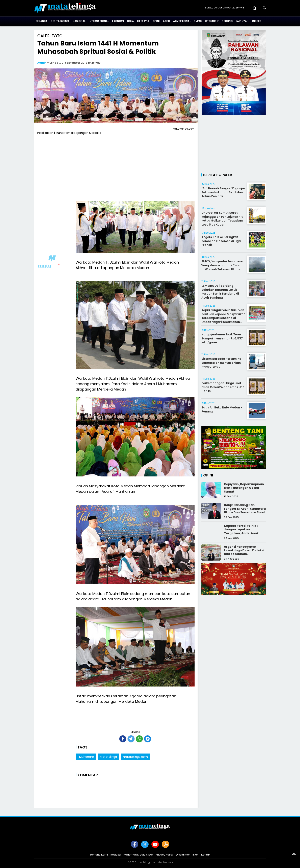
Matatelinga (108, 757)
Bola (131, 21)
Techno (227, 21)
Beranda (42, 21)
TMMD (198, 21)
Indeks (257, 21)
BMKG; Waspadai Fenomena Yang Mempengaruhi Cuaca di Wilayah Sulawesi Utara (222, 265)
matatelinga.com (135, 757)
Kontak (206, 855)
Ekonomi (118, 21)
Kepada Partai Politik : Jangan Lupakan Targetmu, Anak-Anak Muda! (241, 531)
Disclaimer (183, 855)
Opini (156, 21)
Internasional (99, 21)
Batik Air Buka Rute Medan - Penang (222, 409)
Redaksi (116, 855)
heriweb (168, 862)
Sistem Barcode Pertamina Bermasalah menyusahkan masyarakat (221, 363)
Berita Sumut (60, 21)
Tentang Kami (99, 855)
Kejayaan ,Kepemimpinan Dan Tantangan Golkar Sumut (244, 488)
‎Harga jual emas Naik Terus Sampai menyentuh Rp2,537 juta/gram (222, 338)
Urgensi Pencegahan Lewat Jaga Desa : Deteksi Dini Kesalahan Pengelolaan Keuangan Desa (244, 554)
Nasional (79, 21)
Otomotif (212, 21)
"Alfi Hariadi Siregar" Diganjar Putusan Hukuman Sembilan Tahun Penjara (223, 192)
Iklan (196, 855)
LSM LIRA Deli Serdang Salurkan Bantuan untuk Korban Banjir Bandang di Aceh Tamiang (220, 292)
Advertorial (182, 21)
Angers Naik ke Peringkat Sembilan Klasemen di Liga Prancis (221, 241)
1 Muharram (86, 757)
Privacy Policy (165, 855)
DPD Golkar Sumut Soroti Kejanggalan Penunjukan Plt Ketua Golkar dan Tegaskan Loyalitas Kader (222, 219)
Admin (42, 63)
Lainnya (241, 21)
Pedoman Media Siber (138, 855)
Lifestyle (143, 21)
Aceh (166, 21)
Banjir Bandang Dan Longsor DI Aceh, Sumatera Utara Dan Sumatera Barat (245, 509)
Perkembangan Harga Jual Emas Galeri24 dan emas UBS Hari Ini (223, 387)
